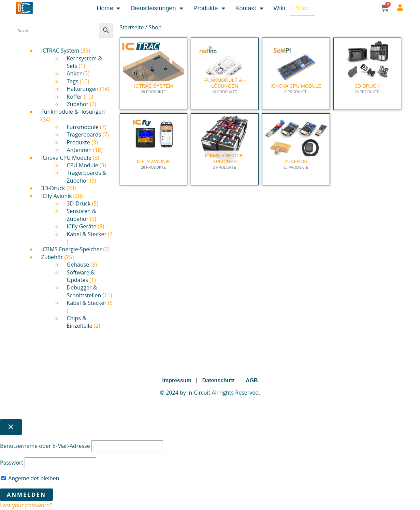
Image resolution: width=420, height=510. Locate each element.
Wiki (279, 8)
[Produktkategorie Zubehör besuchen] (296, 150)
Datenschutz (219, 380)
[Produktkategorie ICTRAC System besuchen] (154, 74)
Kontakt (249, 8)
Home (108, 8)
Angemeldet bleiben (30, 478)
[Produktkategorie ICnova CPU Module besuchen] (296, 74)
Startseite (132, 27)
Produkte (209, 8)
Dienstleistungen (157, 8)
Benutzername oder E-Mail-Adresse (45, 446)
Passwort (12, 463)
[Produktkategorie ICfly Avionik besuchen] (154, 150)
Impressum (177, 380)
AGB (252, 380)
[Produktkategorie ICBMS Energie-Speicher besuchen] (225, 150)
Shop (303, 8)
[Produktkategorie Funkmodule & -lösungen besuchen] (225, 74)
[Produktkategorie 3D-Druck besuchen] (367, 74)
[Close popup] (11, 427)
